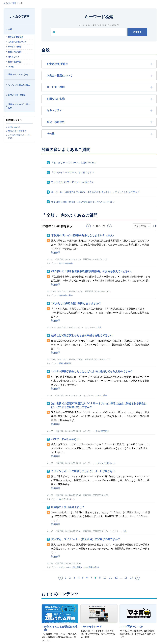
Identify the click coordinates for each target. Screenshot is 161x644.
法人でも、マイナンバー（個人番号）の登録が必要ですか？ (86, 539)
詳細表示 (56, 252)
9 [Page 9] (100, 578)
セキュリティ (13, 57)
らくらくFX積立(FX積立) (19, 85)
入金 (99, 327)
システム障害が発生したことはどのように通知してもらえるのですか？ (92, 371)
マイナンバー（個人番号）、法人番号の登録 (79, 567)
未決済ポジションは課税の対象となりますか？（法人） (83, 235)
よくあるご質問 (10, 3)
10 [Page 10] (105, 578)
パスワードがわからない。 (67, 439)
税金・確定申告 (14, 62)
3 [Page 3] (74, 578)
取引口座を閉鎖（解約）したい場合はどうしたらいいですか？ (83, 202)
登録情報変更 (65, 363)
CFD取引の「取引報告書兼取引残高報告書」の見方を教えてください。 (92, 271)
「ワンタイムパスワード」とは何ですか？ (73, 172)
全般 (10, 29)
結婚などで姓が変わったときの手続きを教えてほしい (82, 335)
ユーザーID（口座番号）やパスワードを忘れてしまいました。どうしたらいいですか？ (95, 192)
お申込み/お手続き (16, 37)
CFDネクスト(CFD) (17, 95)
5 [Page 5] (83, 578)
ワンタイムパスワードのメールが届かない (73, 182)
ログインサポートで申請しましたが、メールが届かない (83, 471)
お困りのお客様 (14, 52)
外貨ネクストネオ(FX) (18, 74)
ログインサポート (67, 499)
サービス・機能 (14, 47)
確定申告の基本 (66, 295)
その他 (11, 67)
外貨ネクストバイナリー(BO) (19, 106)
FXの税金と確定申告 (17, 131)
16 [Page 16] (126, 578)
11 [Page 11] (111, 578)
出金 (125, 531)
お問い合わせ (14, 127)
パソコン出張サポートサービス (20, 136)
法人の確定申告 (66, 263)
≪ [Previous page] (62, 579)
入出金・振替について (17, 42)
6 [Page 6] (87, 578)
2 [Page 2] (70, 578)
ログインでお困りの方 (105, 463)
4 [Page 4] (78, 578)
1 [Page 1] (66, 578)
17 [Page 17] (132, 578)
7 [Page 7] (91, 578)
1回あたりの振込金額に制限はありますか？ (76, 303)
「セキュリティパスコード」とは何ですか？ (74, 163)
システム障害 (101, 395)
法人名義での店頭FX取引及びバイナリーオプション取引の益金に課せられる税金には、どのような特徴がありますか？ (99, 405)
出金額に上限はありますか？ (68, 507)
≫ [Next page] (139, 579)
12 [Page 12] (116, 578)
